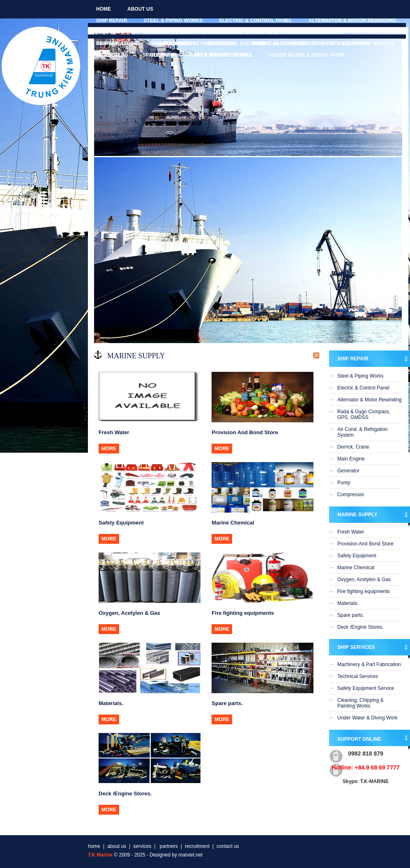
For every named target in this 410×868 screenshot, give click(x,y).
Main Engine (351, 459)
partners (168, 846)
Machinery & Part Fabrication (192, 44)
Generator (348, 471)
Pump (344, 483)
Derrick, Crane (353, 447)
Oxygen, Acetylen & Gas (364, 579)
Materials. (348, 603)
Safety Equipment (320, 32)
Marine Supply (116, 32)
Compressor (351, 495)
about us (140, 9)
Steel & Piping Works (173, 21)
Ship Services (115, 44)
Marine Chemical (356, 568)
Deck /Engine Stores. (360, 627)
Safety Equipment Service (358, 44)
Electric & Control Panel (256, 21)
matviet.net (190, 855)
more (109, 449)
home (104, 9)
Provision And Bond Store (241, 32)
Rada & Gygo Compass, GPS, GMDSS (364, 415)
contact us (112, 55)
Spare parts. (351, 615)
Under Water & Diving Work (307, 55)
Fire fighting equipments (364, 591)
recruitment (197, 846)
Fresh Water (170, 32)
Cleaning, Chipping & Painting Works (201, 55)
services (142, 846)
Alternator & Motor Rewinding (352, 21)
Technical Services (278, 44)
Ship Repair (112, 21)
